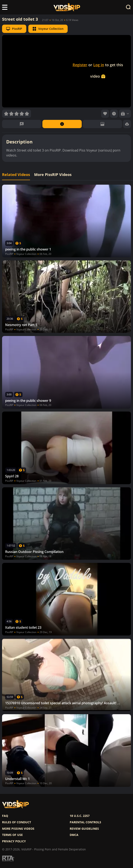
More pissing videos (18, 829)
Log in (99, 65)
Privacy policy (14, 841)
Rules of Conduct (17, 822)
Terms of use (12, 835)
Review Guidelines (84, 829)
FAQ (5, 816)
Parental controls (85, 822)
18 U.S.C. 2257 (80, 816)
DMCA (74, 835)
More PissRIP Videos (53, 175)
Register (80, 65)
